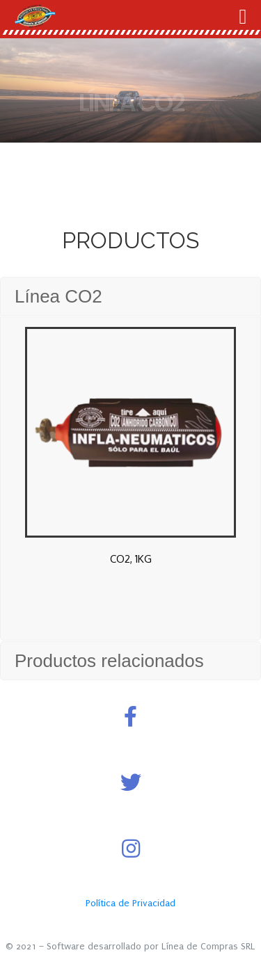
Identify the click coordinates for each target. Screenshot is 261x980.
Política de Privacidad (130, 903)
